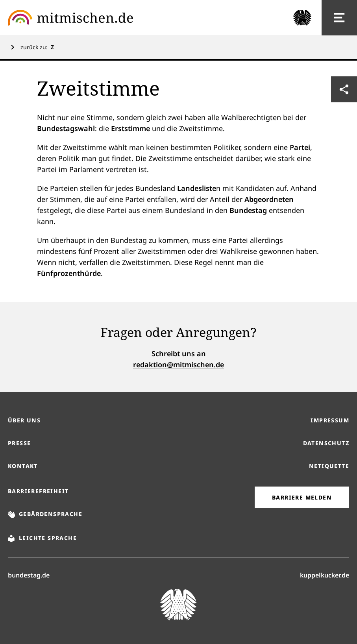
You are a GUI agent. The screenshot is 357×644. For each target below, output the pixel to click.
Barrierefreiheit (38, 491)
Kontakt (23, 466)
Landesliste (197, 188)
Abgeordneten (269, 199)
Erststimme (130, 128)
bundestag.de (29, 575)
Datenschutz (326, 443)
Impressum (330, 420)
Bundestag (248, 210)
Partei (300, 147)
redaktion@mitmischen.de (178, 365)
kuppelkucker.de (325, 575)
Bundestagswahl (66, 128)
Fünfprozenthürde (69, 273)
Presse (19, 443)
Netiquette (329, 466)
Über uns (24, 420)
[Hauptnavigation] (339, 18)
